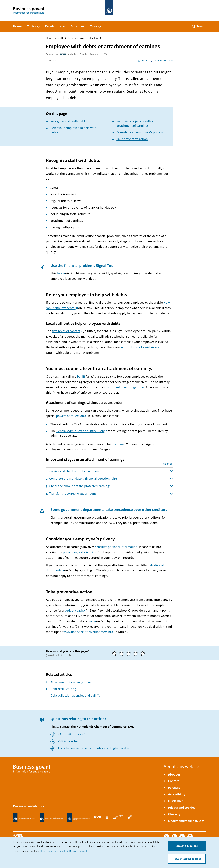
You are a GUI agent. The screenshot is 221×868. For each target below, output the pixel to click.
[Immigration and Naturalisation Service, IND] (79, 817)
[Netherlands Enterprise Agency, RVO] (24, 817)
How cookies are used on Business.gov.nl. (64, 851)
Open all (168, 464)
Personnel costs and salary (83, 38)
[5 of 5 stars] (144, 653)
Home (49, 38)
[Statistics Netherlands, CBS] (107, 817)
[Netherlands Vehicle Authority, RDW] (118, 817)
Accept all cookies (187, 846)
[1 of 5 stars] (115, 653)
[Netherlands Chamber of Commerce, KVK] (98, 817)
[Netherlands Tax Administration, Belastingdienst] (51, 817)
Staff (60, 38)
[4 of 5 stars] (136, 653)
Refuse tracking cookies (187, 859)
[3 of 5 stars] (129, 653)
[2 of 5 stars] (122, 653)
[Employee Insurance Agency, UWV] (130, 817)
